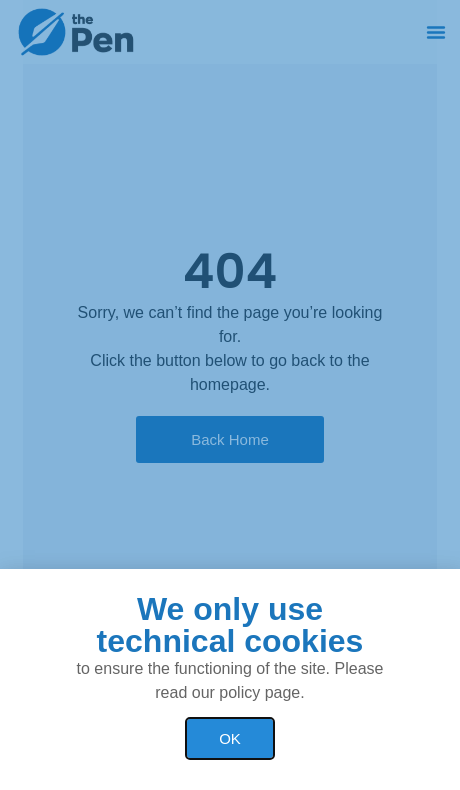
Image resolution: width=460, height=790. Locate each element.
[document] (230, 395)
